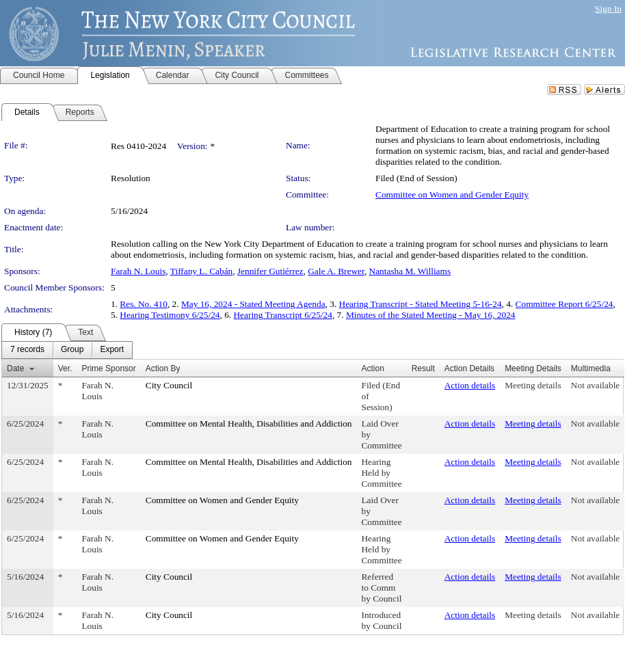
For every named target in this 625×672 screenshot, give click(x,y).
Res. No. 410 (144, 304)
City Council (169, 385)
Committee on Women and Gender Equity (452, 194)
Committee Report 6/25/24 (564, 304)
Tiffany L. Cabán (201, 271)
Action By (163, 368)
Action (372, 368)
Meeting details (533, 385)
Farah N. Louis (138, 271)
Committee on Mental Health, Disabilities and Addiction (249, 424)
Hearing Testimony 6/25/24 (170, 315)
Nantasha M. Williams (410, 271)
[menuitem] (27, 350)
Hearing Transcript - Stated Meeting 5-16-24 (421, 304)
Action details (470, 385)
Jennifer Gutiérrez (270, 271)
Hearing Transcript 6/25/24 (282, 315)
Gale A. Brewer (336, 271)
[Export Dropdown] (112, 350)
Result (423, 368)
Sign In (608, 9)
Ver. (65, 368)
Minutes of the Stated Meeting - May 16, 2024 (431, 315)
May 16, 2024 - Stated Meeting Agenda (253, 304)
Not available (595, 385)
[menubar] (67, 350)
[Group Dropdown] (72, 350)
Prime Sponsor (108, 368)
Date (15, 368)
